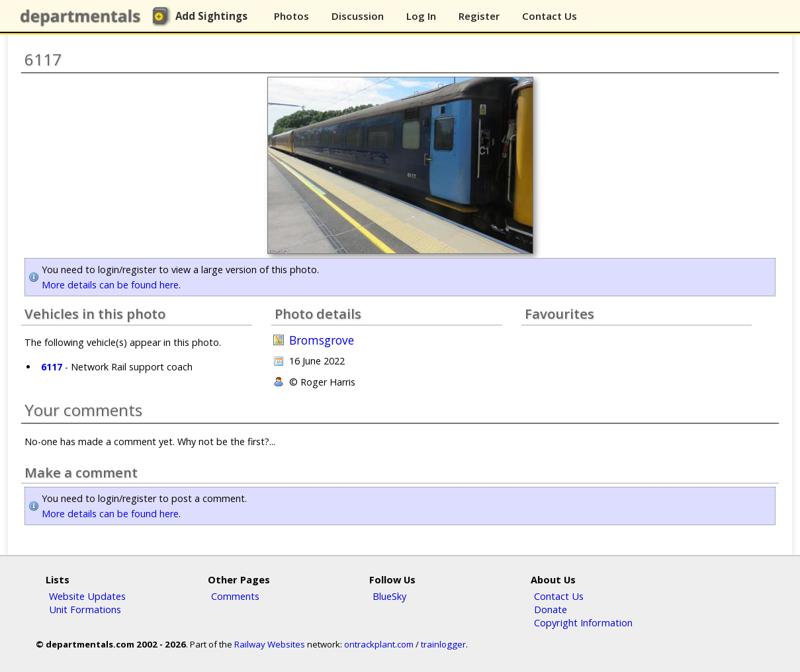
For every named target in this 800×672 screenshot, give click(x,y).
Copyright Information (583, 622)
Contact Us (550, 16)
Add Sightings (211, 16)
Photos (291, 16)
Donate (551, 609)
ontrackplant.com (379, 644)
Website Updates (87, 596)
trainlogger (443, 644)
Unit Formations (85, 609)
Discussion (358, 16)
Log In (421, 16)
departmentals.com (83, 17)
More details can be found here (110, 285)
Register (479, 16)
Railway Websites (270, 644)
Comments (235, 596)
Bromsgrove (322, 340)
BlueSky (389, 596)
